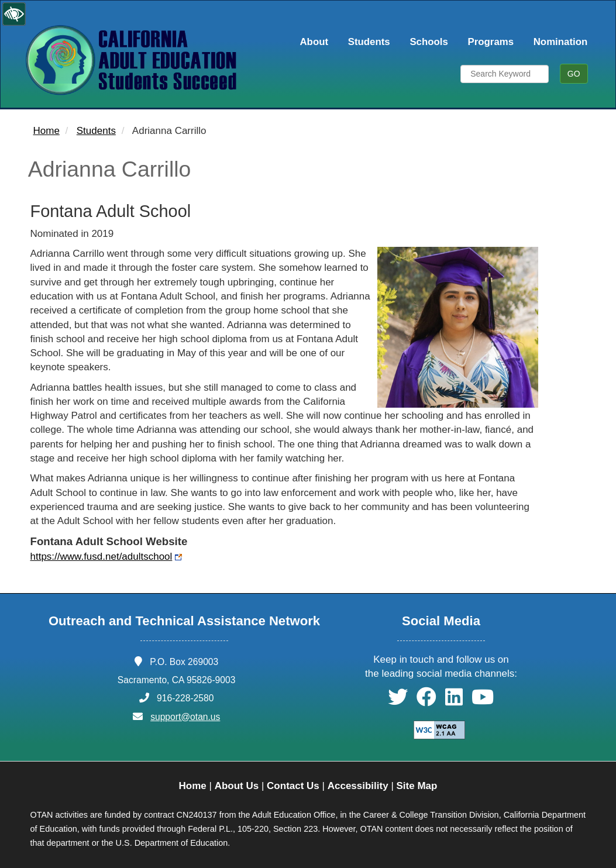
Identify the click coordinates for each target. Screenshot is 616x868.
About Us (237, 786)
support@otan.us (185, 717)
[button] (398, 701)
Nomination (561, 42)
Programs (491, 42)
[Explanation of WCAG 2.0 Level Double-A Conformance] (433, 730)
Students (369, 42)
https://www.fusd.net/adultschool (101, 557)
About (314, 42)
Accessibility (358, 786)
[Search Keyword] (505, 74)
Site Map (417, 786)
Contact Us (293, 786)
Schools (429, 42)
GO (574, 74)
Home (47, 131)
